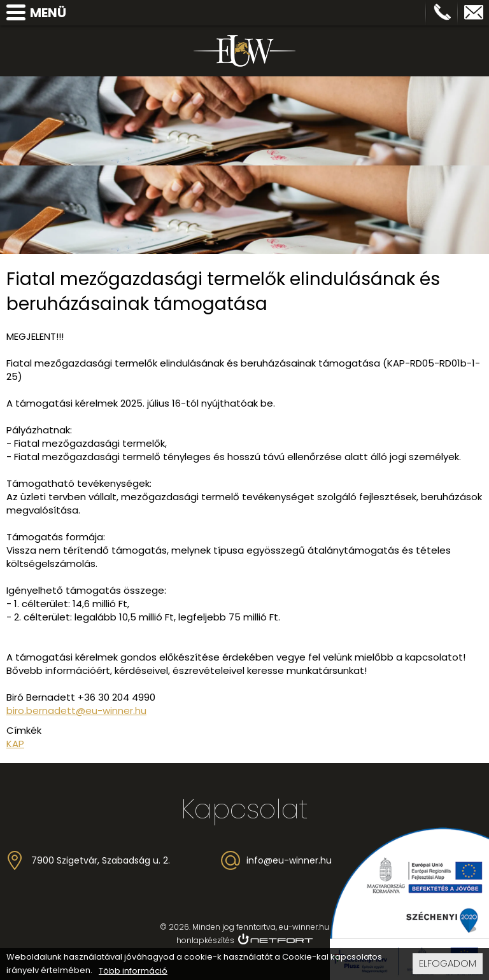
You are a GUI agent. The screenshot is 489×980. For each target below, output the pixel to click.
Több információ (133, 973)
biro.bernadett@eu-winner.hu (76, 710)
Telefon (442, 13)
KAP (15, 744)
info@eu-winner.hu (474, 13)
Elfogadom (448, 965)
